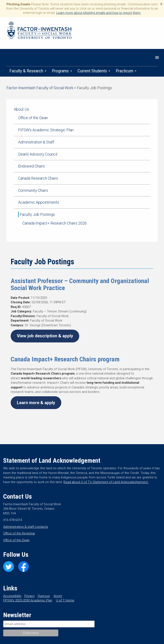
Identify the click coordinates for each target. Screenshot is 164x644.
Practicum (126, 71)
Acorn (58, 596)
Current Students (94, 71)
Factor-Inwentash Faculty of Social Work (40, 31)
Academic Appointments (39, 202)
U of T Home (65, 600)
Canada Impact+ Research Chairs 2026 (55, 223)
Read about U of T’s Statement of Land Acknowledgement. (106, 482)
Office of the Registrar (19, 533)
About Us (21, 109)
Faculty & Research (28, 71)
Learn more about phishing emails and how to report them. (99, 13)
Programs (62, 71)
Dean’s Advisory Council (38, 154)
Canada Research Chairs (38, 178)
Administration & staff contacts (26, 527)
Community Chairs (33, 190)
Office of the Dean (33, 118)
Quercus (44, 596)
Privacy (29, 596)
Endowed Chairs (31, 166)
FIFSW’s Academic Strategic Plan (46, 130)
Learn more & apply (36, 403)
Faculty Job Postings (37, 214)
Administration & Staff (36, 142)
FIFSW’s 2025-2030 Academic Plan (28, 600)
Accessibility (12, 596)
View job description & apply (45, 336)
